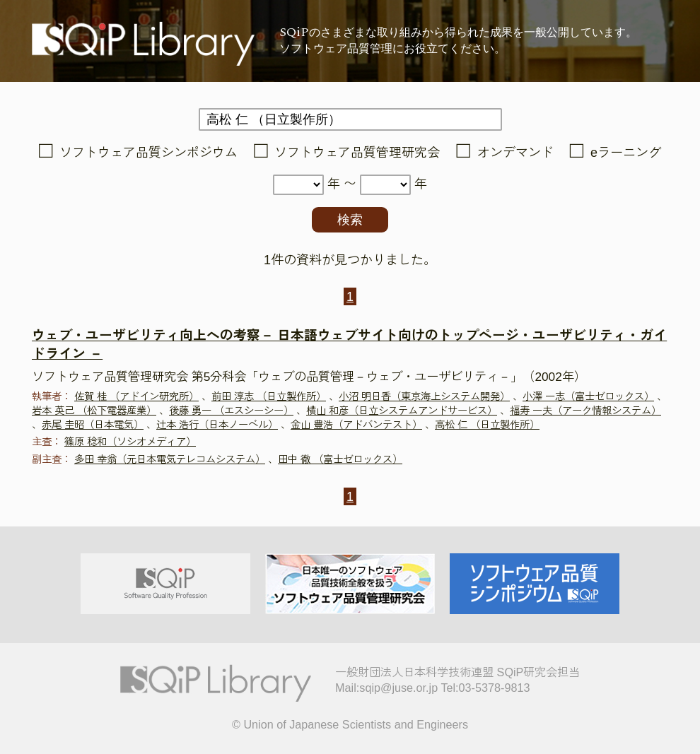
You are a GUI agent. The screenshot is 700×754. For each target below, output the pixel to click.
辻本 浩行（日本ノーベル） (217, 425)
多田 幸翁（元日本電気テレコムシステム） (170, 459)
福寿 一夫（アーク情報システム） (585, 411)
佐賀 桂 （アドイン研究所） (136, 396)
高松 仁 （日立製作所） (487, 425)
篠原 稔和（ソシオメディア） (130, 442)
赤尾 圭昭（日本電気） (93, 425)
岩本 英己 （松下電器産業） (94, 411)
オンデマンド (515, 153)
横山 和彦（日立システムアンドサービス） (402, 411)
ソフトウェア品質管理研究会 (357, 153)
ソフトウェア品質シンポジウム (148, 153)
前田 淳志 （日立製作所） (269, 396)
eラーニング (626, 153)
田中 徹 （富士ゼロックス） (340, 459)
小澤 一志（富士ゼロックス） (588, 396)
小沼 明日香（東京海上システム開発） (424, 396)
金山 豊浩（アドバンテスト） (356, 425)
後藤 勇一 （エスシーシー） (231, 411)
